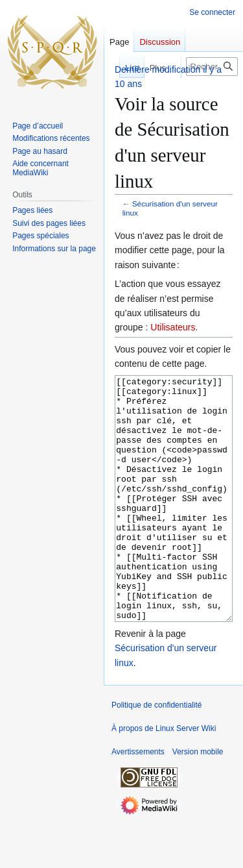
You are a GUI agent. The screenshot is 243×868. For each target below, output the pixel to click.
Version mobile (198, 800)
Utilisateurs (173, 327)
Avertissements (138, 800)
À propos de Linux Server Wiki (164, 777)
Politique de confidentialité (156, 754)
